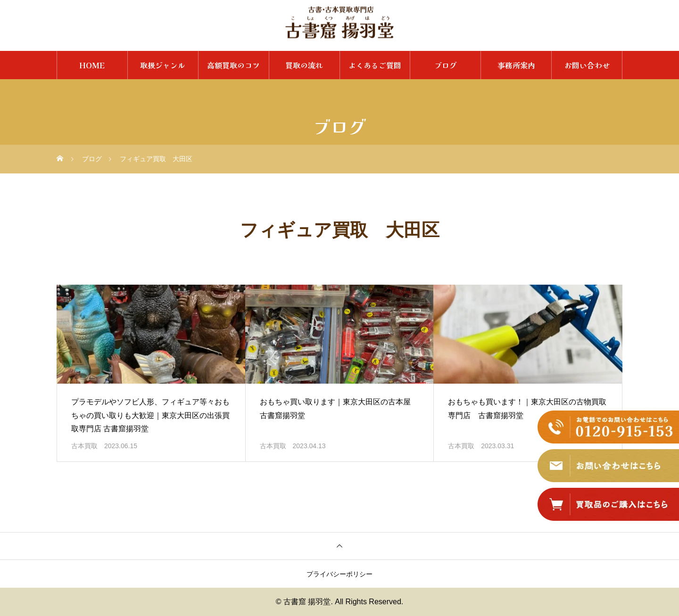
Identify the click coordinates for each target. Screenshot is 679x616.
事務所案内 (516, 65)
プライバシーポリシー (339, 574)
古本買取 (84, 446)
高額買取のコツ (233, 65)
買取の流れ (304, 65)
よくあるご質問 (375, 65)
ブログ (446, 65)
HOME (92, 65)
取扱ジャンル (163, 65)
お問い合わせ (587, 65)
